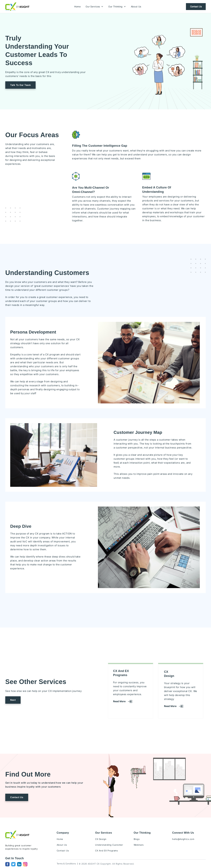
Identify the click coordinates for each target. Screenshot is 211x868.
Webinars (139, 845)
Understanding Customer (109, 845)
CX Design (101, 839)
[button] (20, 85)
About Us (136, 7)
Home (77, 7)
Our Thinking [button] (117, 7)
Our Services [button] (94, 7)
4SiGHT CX (94, 864)
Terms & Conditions (66, 864)
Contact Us (196, 7)
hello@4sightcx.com (183, 839)
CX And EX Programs (106, 851)
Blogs (137, 839)
